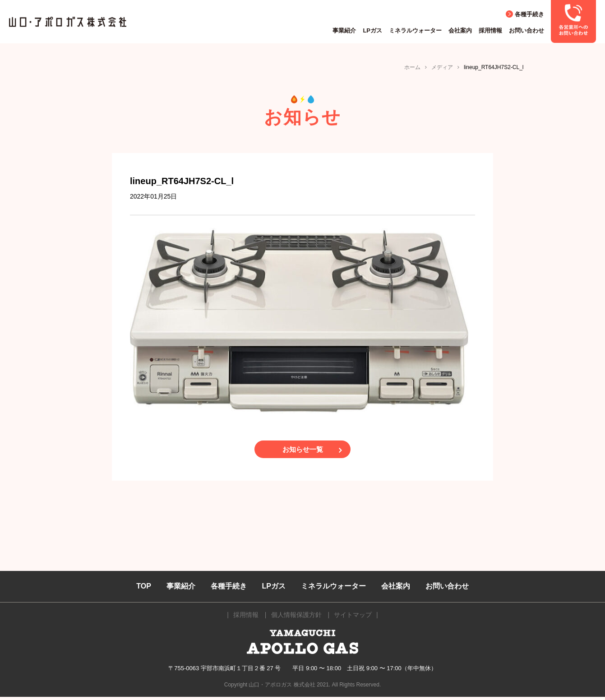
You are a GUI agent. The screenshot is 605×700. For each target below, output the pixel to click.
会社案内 (460, 30)
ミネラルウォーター (415, 30)
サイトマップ (353, 618)
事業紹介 (344, 30)
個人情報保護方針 (296, 618)
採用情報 (490, 30)
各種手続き (529, 14)
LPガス (372, 30)
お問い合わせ (526, 30)
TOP (144, 589)
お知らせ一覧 (303, 451)
